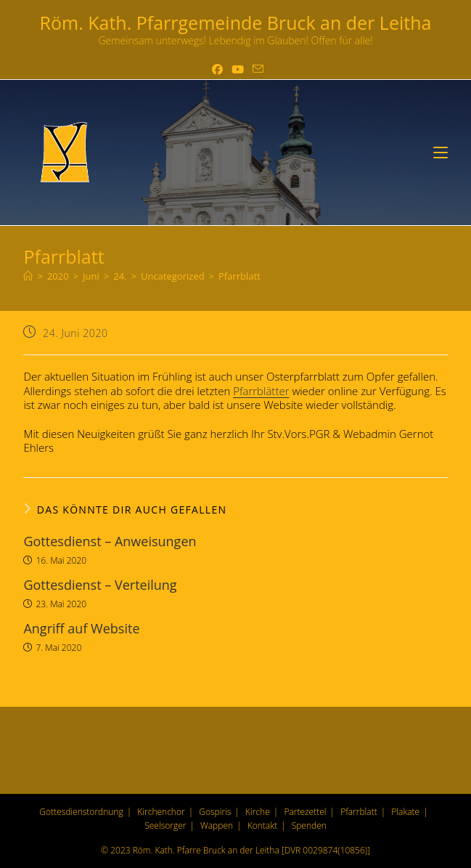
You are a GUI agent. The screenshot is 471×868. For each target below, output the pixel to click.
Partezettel (305, 812)
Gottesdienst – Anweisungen (110, 541)
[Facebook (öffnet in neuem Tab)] (217, 69)
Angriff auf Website (81, 628)
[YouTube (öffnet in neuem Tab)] (238, 69)
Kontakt (262, 826)
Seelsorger (165, 826)
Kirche (258, 812)
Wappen (217, 826)
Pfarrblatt (239, 276)
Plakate (405, 812)
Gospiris (215, 812)
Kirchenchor (161, 812)
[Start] (28, 276)
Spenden (309, 826)
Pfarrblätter (261, 391)
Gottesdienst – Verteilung (100, 585)
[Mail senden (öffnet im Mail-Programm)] (256, 69)
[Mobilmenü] (441, 153)
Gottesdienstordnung (81, 812)
